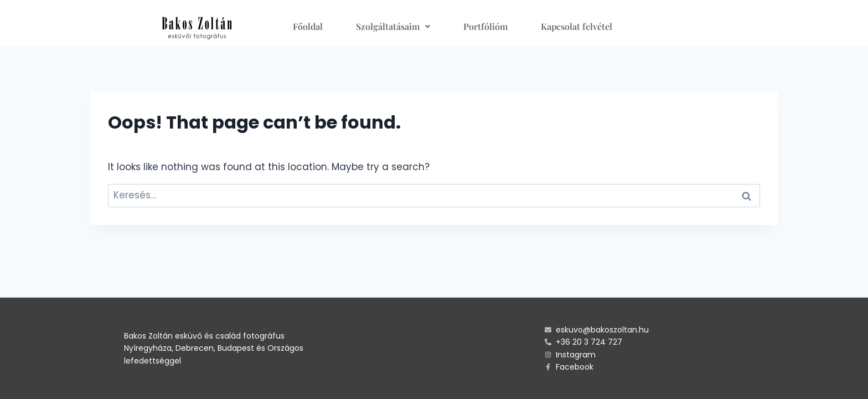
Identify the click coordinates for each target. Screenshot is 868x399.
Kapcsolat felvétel (577, 26)
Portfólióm (485, 26)
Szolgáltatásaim (393, 26)
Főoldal (308, 26)
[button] (393, 27)
